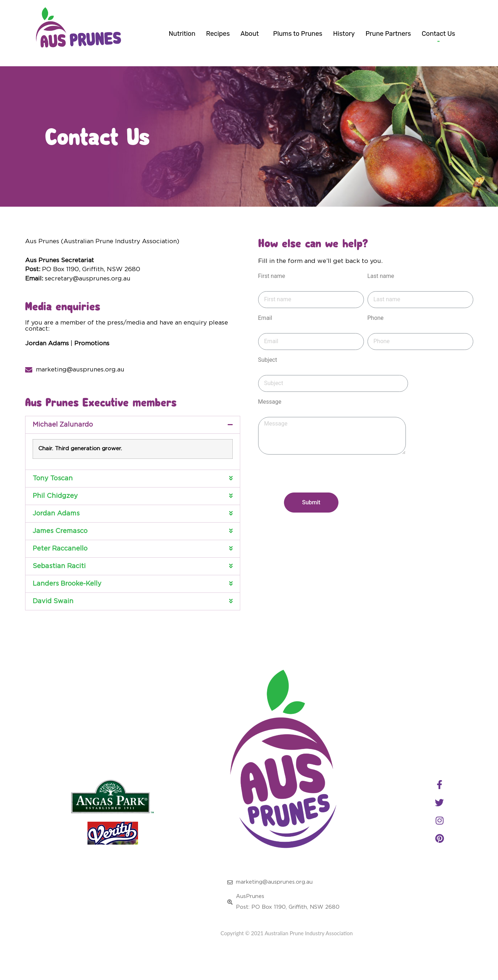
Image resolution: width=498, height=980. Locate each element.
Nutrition (182, 34)
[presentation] (313, 490)
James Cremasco (60, 543)
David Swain (53, 613)
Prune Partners (388, 34)
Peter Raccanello (60, 560)
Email (265, 330)
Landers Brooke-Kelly (67, 595)
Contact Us (438, 34)
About (252, 34)
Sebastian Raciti (59, 578)
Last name (381, 288)
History (344, 34)
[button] (133, 436)
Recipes (218, 34)
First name (272, 288)
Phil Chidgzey (55, 508)
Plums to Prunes (298, 34)
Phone (376, 330)
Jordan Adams (56, 525)
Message (270, 414)
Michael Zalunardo (63, 436)
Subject (268, 372)
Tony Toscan (53, 490)
